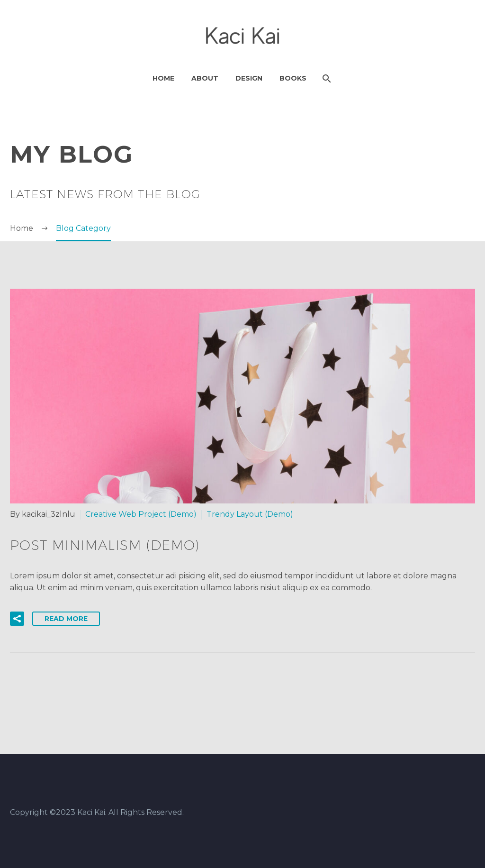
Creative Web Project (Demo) (141, 514)
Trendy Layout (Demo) (250, 514)
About (205, 78)
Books (293, 78)
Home (163, 78)
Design (249, 78)
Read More (66, 619)
